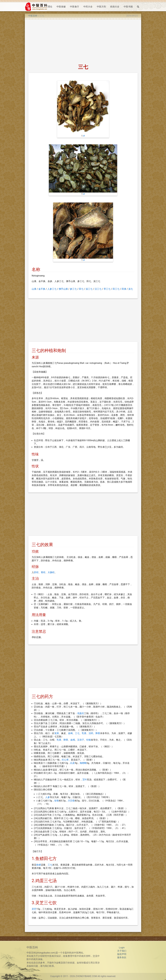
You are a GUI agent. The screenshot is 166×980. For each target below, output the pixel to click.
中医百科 (33, 16)
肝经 (36, 572)
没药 (91, 733)
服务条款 (122, 957)
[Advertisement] (83, 41)
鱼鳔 (39, 865)
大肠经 (51, 572)
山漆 (34, 289)
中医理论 (48, 7)
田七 (81, 289)
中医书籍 (128, 7)
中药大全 (88, 7)
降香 (98, 733)
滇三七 (89, 289)
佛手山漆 (63, 289)
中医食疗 (75, 7)
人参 (48, 797)
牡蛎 (89, 740)
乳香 (84, 733)
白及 (73, 763)
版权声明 (122, 954)
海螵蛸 (83, 763)
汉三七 (98, 289)
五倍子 (81, 740)
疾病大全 (115, 7)
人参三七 (52, 289)
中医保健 (61, 7)
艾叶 (85, 780)
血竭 (70, 733)
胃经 (43, 572)
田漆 (124, 289)
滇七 (131, 289)
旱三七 (107, 289)
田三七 (116, 289)
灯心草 (65, 760)
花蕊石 (81, 713)
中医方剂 (101, 7)
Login (122, 948)
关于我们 (122, 951)
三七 (77, 733)
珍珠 (57, 801)
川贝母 (71, 801)
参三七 (73, 289)
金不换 (42, 289)
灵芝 (34, 909)
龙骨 (57, 733)
